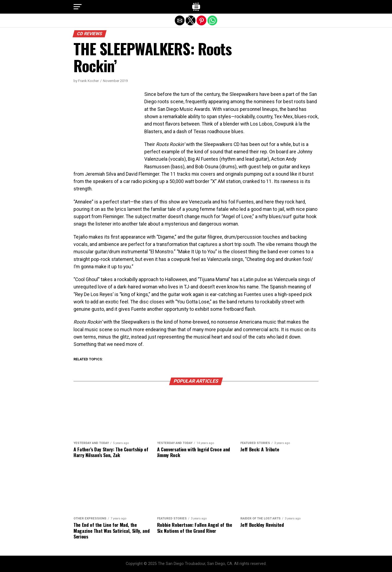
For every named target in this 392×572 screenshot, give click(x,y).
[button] (78, 7)
